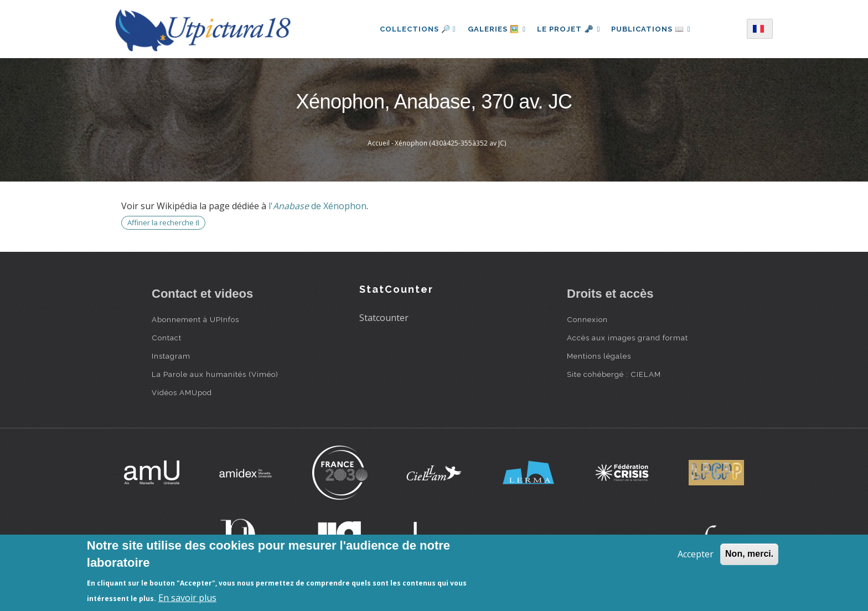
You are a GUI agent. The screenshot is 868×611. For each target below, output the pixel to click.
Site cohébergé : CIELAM (614, 374)
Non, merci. (749, 554)
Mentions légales (599, 356)
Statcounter (384, 318)
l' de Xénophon (317, 206)
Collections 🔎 (414, 29)
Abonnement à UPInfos (195, 319)
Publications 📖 (653, 29)
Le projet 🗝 (569, 29)
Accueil (379, 143)
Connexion (587, 319)
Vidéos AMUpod (182, 392)
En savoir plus (187, 598)
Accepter (696, 554)
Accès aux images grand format (627, 338)
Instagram (171, 356)
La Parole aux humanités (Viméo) (215, 374)
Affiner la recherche (163, 222)
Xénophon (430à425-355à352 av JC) (450, 143)
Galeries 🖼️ (495, 29)
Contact (167, 338)
